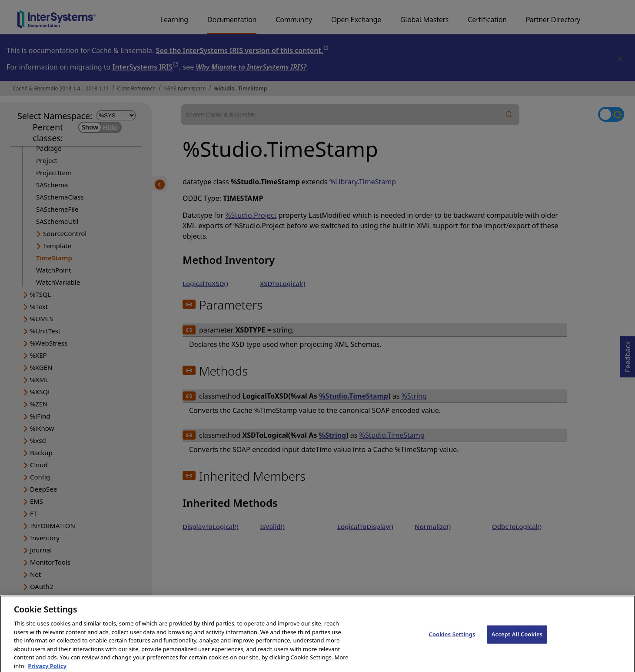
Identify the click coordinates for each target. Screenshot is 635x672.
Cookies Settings (452, 639)
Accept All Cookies (517, 639)
